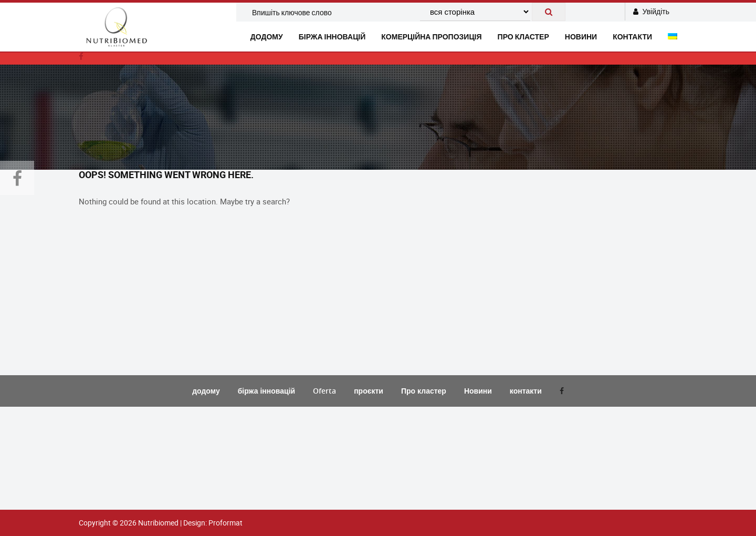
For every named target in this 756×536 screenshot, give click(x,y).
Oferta (324, 391)
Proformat (225, 523)
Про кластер (523, 37)
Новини (478, 391)
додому (267, 37)
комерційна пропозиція (431, 37)
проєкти (369, 391)
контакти (632, 37)
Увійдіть (651, 11)
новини (581, 37)
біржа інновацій (332, 37)
